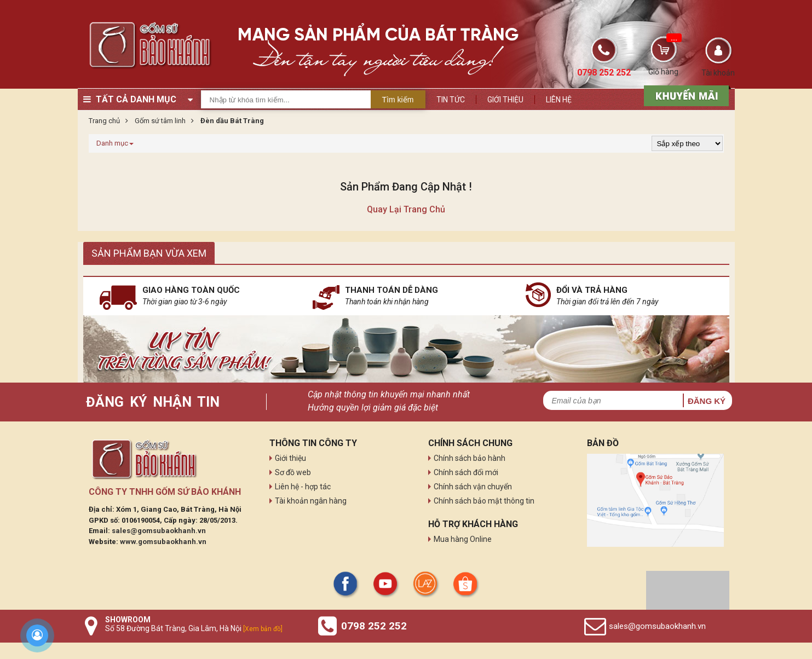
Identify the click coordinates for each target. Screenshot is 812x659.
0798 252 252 (374, 626)
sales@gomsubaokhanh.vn (159, 531)
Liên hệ (559, 100)
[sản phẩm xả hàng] (685, 95)
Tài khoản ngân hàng (311, 501)
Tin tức (451, 100)
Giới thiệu (505, 100)
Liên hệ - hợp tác (303, 487)
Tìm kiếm (398, 100)
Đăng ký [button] (707, 401)
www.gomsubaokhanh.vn (163, 542)
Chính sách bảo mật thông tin (484, 501)
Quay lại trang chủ (406, 209)
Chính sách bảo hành (470, 458)
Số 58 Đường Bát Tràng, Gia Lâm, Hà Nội (194, 628)
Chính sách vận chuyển (473, 487)
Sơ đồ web (293, 472)
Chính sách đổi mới (466, 472)
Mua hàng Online (463, 539)
